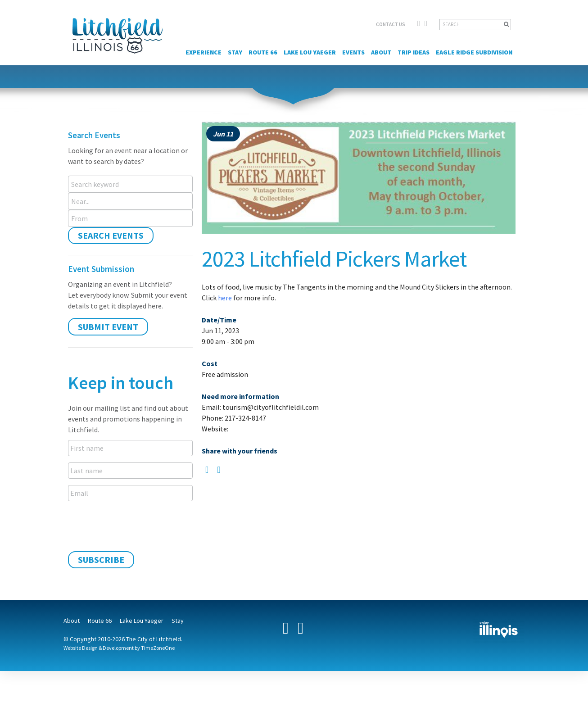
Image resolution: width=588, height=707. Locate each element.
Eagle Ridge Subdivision (474, 52)
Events (353, 52)
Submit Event (108, 327)
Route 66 (263, 52)
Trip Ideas (414, 52)
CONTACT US (391, 24)
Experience (204, 52)
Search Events (111, 235)
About (381, 52)
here (225, 298)
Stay (235, 52)
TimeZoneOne (158, 648)
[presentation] (136, 525)
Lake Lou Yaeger (310, 52)
